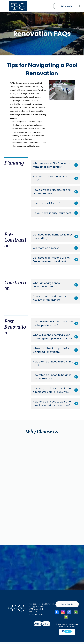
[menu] (5, 6)
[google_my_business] (69, 612)
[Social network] (76, 612)
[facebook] (57, 612)
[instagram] (63, 612)
